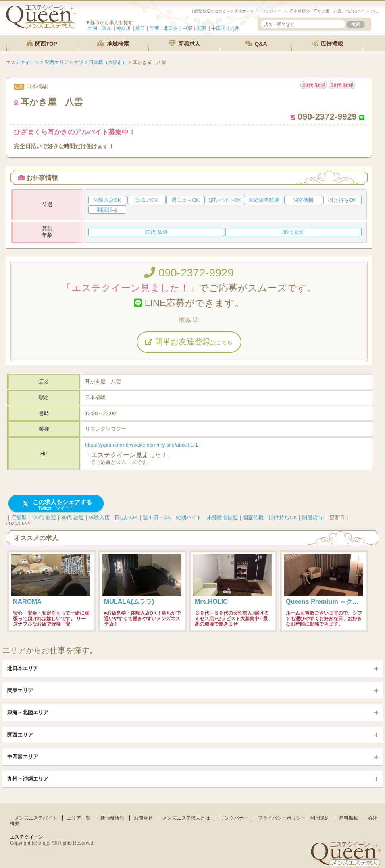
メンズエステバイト (36, 818)
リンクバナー (234, 818)
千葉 (154, 28)
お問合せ (143, 818)
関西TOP (42, 43)
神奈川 (123, 28)
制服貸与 (312, 517)
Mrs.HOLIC (211, 602)
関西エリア (20, 735)
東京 (107, 28)
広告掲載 (327, 43)
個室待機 (253, 517)
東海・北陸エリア (28, 712)
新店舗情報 (112, 818)
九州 (235, 28)
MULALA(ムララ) (129, 602)
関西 (202, 28)
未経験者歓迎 (222, 517)
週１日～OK (157, 517)
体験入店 (99, 517)
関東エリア (20, 691)
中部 (187, 28)
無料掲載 (348, 818)
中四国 (218, 28)
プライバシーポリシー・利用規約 (294, 818)
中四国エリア (23, 757)
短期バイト (189, 517)
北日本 (171, 28)
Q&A (256, 43)
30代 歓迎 (72, 517)
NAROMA (27, 602)
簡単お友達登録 (189, 342)
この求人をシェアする (56, 505)
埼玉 (140, 28)
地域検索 (113, 43)
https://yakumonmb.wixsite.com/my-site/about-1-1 (141, 445)
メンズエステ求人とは (186, 818)
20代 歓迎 (45, 517)
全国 (92, 28)
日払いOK (126, 517)
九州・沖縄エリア (28, 779)
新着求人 (185, 43)
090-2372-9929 (189, 273)
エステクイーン (27, 837)
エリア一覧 (79, 818)
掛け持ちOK (283, 517)
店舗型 (19, 517)
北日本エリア (23, 668)
